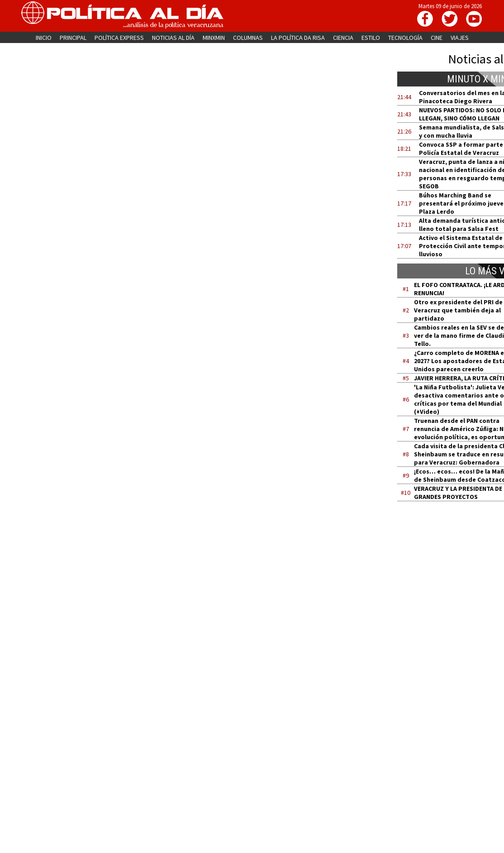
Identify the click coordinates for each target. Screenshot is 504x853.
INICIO (44, 38)
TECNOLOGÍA (405, 38)
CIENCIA (343, 38)
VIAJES (460, 38)
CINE (437, 38)
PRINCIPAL (73, 38)
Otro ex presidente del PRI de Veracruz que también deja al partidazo (458, 310)
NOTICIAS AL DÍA (173, 38)
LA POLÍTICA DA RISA (298, 38)
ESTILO (371, 38)
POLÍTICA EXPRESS (119, 38)
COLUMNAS (248, 38)
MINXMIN (214, 38)
